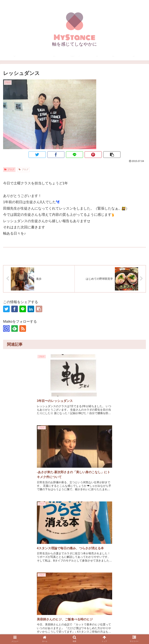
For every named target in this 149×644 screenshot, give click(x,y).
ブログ (9, 169)
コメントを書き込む (75, 590)
